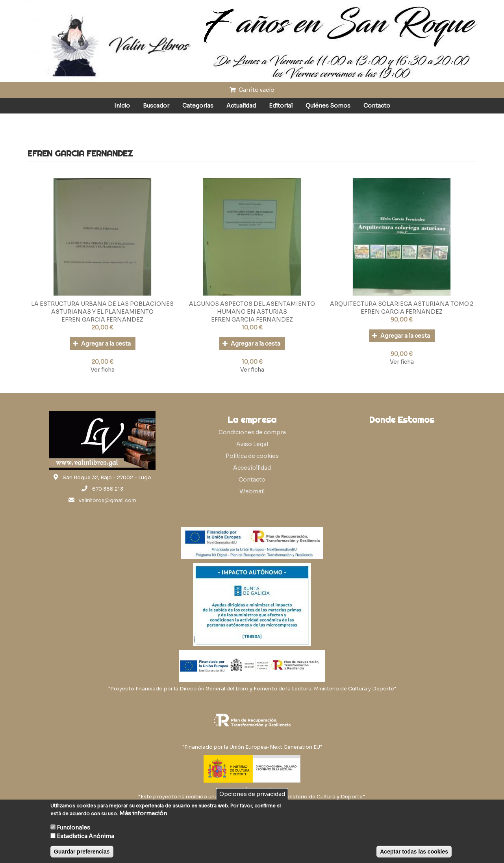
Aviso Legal (252, 444)
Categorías (198, 106)
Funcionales (73, 828)
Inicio (122, 106)
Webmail (252, 491)
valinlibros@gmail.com (107, 500)
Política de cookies (252, 456)
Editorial (281, 106)
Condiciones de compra (252, 432)
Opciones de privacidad (252, 794)
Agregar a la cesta (102, 344)
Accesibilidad (252, 468)
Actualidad (241, 106)
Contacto (377, 106)
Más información (143, 813)
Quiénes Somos (328, 106)
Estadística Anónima (85, 836)
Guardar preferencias (82, 852)
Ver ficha (103, 370)
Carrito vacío (252, 90)
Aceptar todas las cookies (414, 852)
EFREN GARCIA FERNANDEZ (102, 320)
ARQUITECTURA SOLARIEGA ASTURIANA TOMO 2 (402, 304)
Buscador (156, 106)
